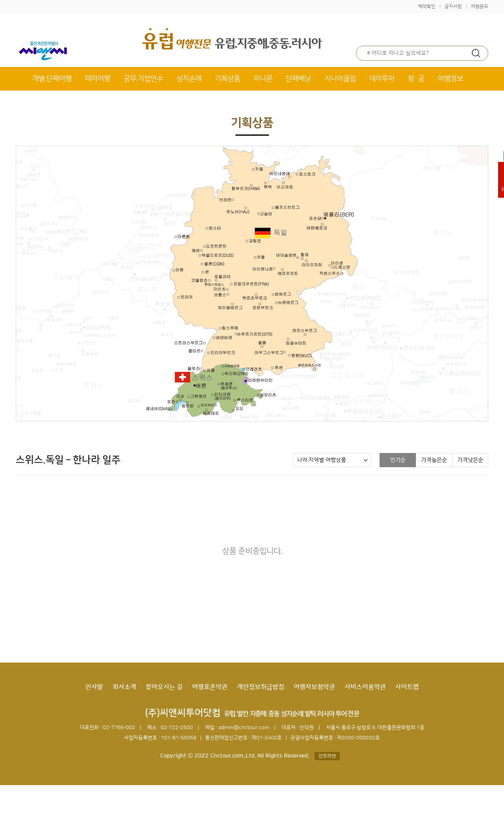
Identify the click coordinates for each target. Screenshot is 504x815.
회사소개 (124, 687)
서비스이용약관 (365, 687)
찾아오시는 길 (164, 687)
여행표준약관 (210, 687)
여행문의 (480, 6)
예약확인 (427, 6)
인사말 (94, 687)
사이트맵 (407, 687)
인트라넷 (327, 756)
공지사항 (453, 6)
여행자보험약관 (314, 687)
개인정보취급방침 (261, 687)
